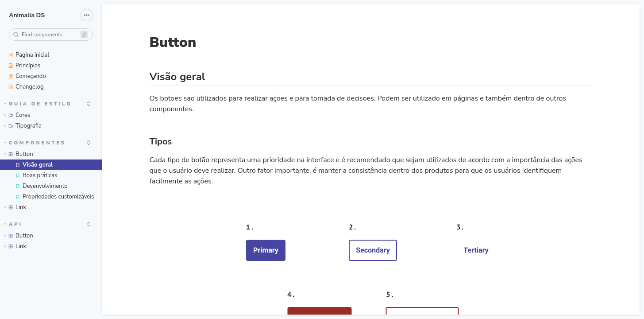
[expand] (89, 104)
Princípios (24, 66)
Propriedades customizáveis (55, 197)
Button (19, 154)
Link (15, 207)
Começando (27, 76)
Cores (17, 115)
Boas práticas (36, 175)
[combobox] (51, 35)
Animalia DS (27, 15)
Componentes (35, 143)
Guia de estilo (38, 104)
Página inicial (29, 55)
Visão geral (34, 165)
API (13, 224)
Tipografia (23, 126)
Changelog (26, 87)
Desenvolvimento (41, 186)
